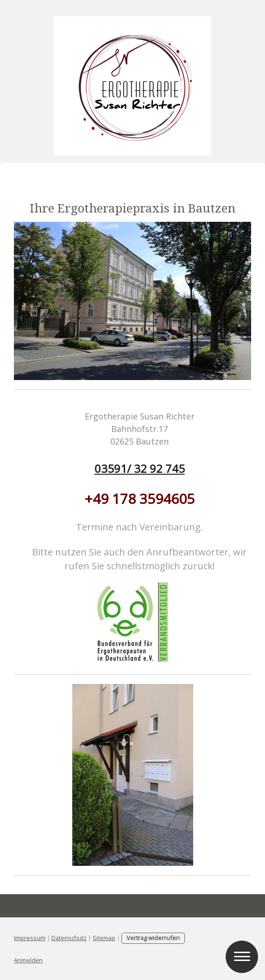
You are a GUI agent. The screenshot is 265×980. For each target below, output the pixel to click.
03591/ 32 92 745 (140, 468)
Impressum (30, 938)
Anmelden (28, 960)
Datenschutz (69, 938)
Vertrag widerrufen (153, 938)
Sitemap (104, 938)
